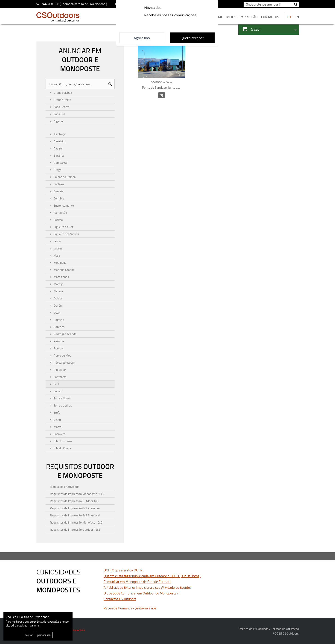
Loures (58, 248)
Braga (57, 170)
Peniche (58, 341)
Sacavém (59, 434)
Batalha (58, 155)
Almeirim (59, 141)
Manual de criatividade (65, 487)
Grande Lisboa (63, 93)
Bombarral (60, 163)
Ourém (58, 305)
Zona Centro (61, 107)
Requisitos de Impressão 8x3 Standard (75, 515)
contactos (270, 17)
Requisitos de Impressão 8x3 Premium (75, 508)
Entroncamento (63, 205)
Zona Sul (59, 114)
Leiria (57, 241)
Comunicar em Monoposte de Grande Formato (137, 582)
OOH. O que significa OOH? (123, 570)
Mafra (57, 427)
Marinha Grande (64, 270)
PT (289, 17)
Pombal (58, 348)
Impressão (249, 17)
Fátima (58, 220)
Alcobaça (59, 134)
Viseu (57, 420)
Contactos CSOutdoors (120, 599)
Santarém (60, 377)
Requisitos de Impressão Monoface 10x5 (76, 522)
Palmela (59, 320)
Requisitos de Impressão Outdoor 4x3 (74, 501)
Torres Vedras (62, 405)
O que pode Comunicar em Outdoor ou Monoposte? (141, 593)
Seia (56, 384)
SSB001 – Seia (162, 85)
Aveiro (57, 148)
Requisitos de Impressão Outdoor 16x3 (75, 530)
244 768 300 (50, 4)
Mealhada (60, 263)
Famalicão (60, 213)
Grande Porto (62, 100)
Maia (57, 255)
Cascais (58, 191)
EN (297, 17)
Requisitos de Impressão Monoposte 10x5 (77, 494)
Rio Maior (60, 370)
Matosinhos (61, 277)
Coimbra (59, 198)
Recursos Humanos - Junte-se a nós (130, 608)
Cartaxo (58, 184)
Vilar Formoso (62, 441)
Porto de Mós (62, 355)
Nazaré (58, 291)
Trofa (57, 413)
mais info (33, 625)
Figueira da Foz (63, 227)
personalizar (44, 635)
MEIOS (231, 17)
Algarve (58, 121)
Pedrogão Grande (65, 334)
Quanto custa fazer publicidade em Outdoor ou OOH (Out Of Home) (152, 576)
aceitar (29, 635)
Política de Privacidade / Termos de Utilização (269, 629)
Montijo (58, 284)
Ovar (56, 313)
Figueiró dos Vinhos (66, 234)
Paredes (59, 327)
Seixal (57, 391)
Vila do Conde (62, 448)
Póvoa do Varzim (64, 363)
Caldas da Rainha (64, 177)
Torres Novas (62, 398)
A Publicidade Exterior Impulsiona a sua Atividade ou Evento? (148, 587)
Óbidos (58, 298)
